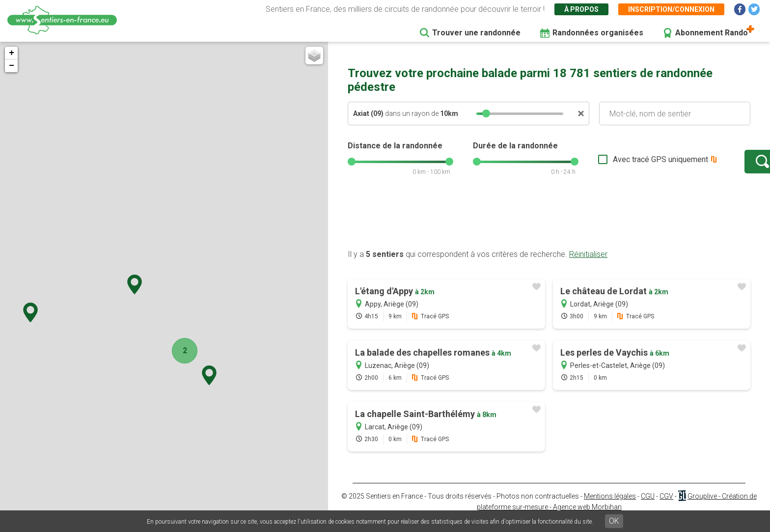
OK (614, 521)
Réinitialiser (588, 264)
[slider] (486, 113)
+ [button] (12, 53)
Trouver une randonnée (476, 33)
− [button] (12, 66)
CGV (666, 506)
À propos (581, 9)
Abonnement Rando (712, 33)
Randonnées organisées (598, 33)
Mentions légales (610, 506)
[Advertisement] (549, 227)
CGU (648, 506)
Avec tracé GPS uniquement (630, 164)
